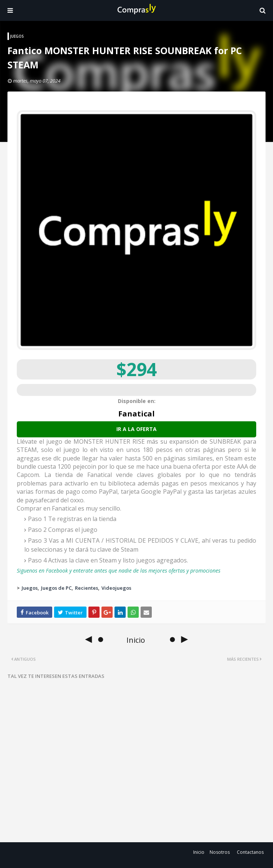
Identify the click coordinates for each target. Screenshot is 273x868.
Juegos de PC (56, 588)
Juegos (30, 588)
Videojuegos (116, 588)
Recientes (87, 588)
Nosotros (220, 852)
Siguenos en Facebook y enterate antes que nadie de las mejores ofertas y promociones (119, 571)
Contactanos (250, 852)
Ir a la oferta (136, 429)
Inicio (199, 852)
